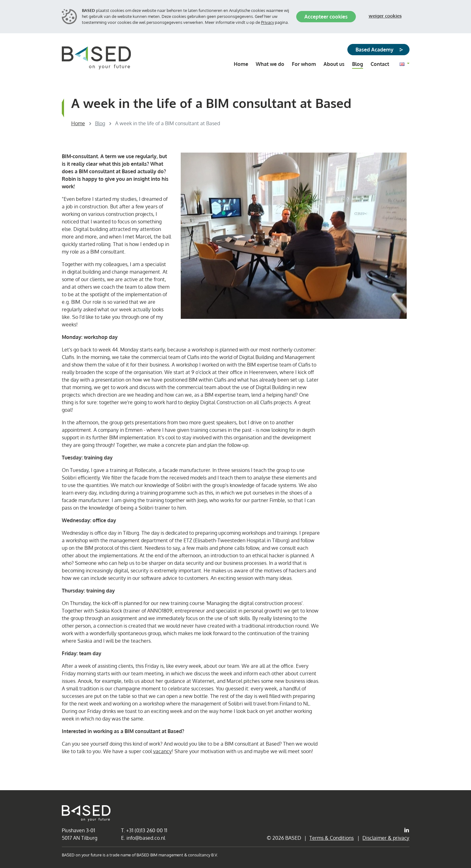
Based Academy (375, 50)
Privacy (268, 22)
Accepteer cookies (326, 17)
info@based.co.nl (146, 838)
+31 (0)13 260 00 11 (147, 830)
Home (78, 123)
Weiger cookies (385, 16)
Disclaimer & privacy (386, 838)
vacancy (162, 751)
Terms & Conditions (332, 838)
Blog (100, 123)
